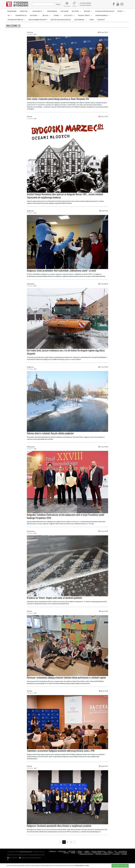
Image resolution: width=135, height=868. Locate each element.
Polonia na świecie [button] (16, 20)
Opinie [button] (57, 15)
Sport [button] (121, 11)
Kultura (80, 851)
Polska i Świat (97, 853)
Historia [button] (35, 15)
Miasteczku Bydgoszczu (61, 20)
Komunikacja (21, 15)
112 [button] (10, 15)
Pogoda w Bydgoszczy (105, 11)
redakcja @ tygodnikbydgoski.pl (30, 858)
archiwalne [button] (80, 20)
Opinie (80, 853)
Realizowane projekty (38, 20)
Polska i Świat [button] (85, 15)
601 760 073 (12, 858)
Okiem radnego (108, 853)
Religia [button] (46, 15)
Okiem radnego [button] (103, 15)
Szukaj (58, 4)
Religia (73, 853)
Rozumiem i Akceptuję (120, 866)
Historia (66, 853)
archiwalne (116, 854)
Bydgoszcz (53, 851)
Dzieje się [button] (25, 11)
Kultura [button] (76, 11)
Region (87, 851)
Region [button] (88, 11)
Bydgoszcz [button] (38, 11)
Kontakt (101, 20)
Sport (110, 851)
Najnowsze (12, 11)
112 (115, 851)
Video (92, 20)
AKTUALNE (64, 11)
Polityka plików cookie (82, 865)
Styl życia (87, 853)
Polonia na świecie (121, 853)
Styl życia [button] (69, 15)
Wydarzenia (52, 11)
